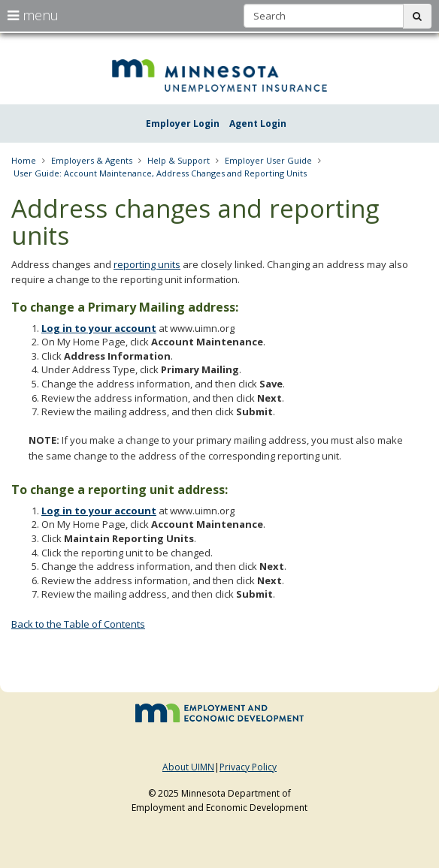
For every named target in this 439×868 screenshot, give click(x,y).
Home (24, 160)
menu (33, 15)
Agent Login (258, 124)
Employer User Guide (268, 160)
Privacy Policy (248, 767)
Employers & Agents (92, 160)
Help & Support (179, 160)
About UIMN (188, 767)
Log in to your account (99, 328)
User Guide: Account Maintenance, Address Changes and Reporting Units (160, 173)
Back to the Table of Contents (78, 624)
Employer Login (183, 124)
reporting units (147, 264)
